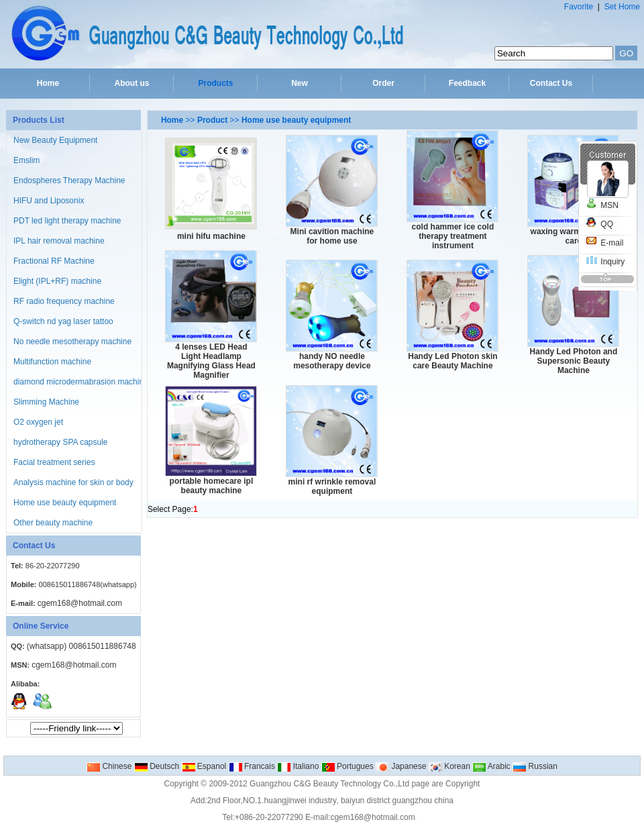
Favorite (579, 7)
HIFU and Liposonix (49, 201)
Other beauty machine (53, 523)
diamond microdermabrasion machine (81, 382)
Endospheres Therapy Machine (69, 180)
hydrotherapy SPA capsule (61, 442)
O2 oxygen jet (38, 422)
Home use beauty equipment (65, 503)
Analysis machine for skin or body (73, 482)
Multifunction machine (52, 362)
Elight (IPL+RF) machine (57, 281)
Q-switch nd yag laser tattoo (63, 321)
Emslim (26, 160)
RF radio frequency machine (64, 301)
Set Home (622, 7)
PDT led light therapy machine (67, 221)
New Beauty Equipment (55, 140)
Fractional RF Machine (54, 261)
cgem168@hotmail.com (80, 603)
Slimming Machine (46, 402)
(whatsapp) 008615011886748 (82, 646)
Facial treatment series (54, 462)
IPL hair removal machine (59, 241)
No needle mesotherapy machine (72, 342)
